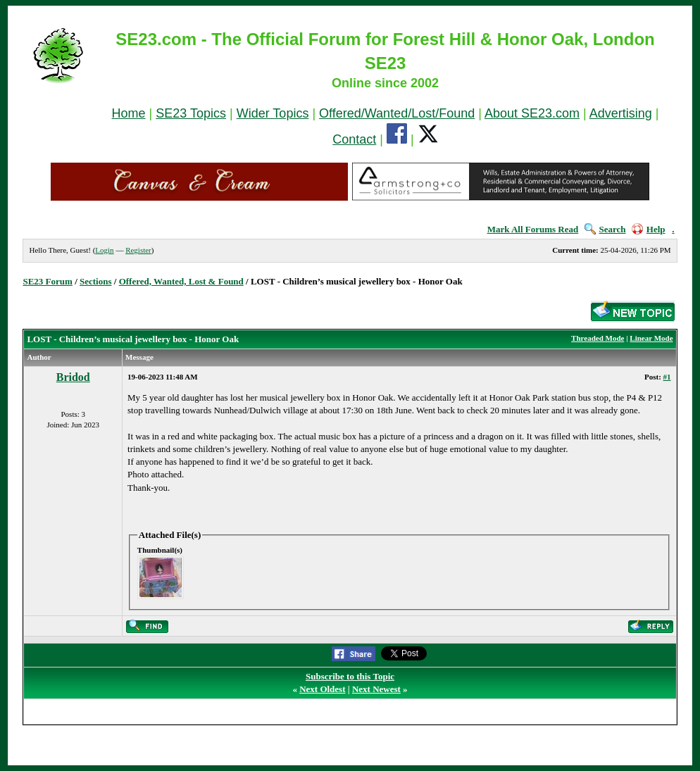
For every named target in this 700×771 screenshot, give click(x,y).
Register (138, 250)
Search (605, 229)
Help (649, 229)
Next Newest (376, 689)
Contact (354, 139)
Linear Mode (651, 338)
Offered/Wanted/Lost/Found (397, 113)
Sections (96, 281)
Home (129, 113)
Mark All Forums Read (533, 229)
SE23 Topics (191, 113)
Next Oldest (322, 689)
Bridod (73, 377)
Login (104, 250)
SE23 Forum (47, 281)
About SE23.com (532, 113)
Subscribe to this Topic (350, 676)
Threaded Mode (598, 338)
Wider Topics (273, 113)
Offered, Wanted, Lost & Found (181, 281)
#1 (667, 377)
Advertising (621, 113)
